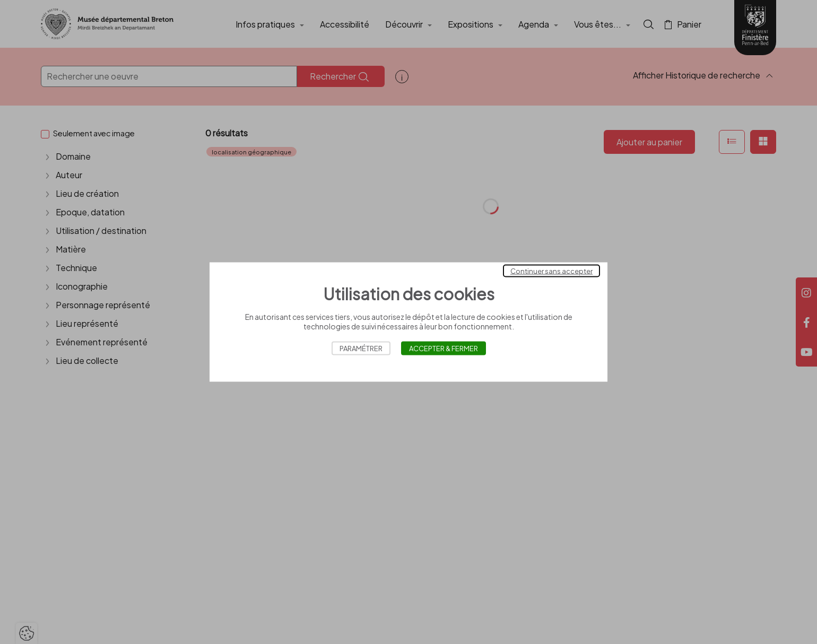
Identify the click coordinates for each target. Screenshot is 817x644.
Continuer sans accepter (551, 271)
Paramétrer (361, 349)
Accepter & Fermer (444, 349)
